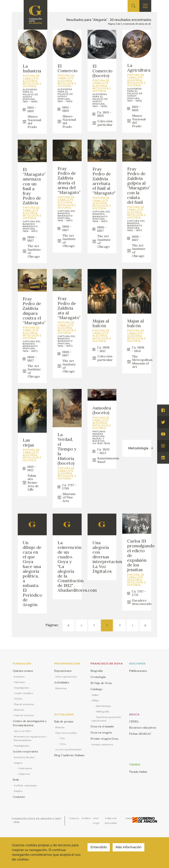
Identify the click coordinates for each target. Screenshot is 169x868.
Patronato (20, 682)
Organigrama (21, 688)
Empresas (24, 774)
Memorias (61, 688)
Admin (129, 818)
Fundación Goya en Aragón (32, 819)
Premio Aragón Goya (104, 739)
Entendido (99, 847)
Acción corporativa (25, 751)
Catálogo (97, 689)
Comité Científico (23, 693)
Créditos (86, 818)
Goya (63, 744)
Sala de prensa (64, 721)
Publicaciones (138, 671)
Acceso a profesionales (68, 749)
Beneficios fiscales (24, 757)
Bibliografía (103, 711)
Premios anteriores (102, 744)
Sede (16, 780)
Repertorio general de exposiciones (106, 719)
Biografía (97, 671)
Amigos (18, 763)
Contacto (19, 797)
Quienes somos (23, 671)
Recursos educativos (143, 728)
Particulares (25, 768)
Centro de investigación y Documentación (30, 723)
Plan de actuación (24, 704)
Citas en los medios (66, 733)
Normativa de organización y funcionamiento (30, 738)
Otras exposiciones (66, 677)
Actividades (62, 682)
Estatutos (19, 677)
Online (95, 695)
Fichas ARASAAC (140, 734)
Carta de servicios (24, 715)
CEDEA (18, 699)
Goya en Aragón (101, 733)
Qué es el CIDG (22, 731)
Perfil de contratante (25, 785)
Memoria (19, 710)
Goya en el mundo (102, 726)
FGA (62, 738)
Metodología (104, 706)
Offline (95, 700)
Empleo (18, 791)
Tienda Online (138, 772)
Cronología (98, 677)
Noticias (60, 727)
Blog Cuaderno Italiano (69, 755)
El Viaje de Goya (101, 683)
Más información (128, 847)
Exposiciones (63, 671)
